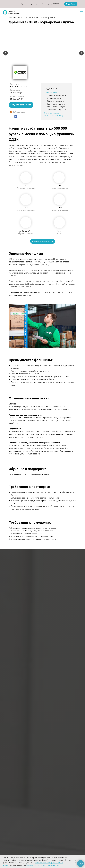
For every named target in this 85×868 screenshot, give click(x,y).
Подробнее (71, 4)
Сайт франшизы (19, 112)
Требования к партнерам (56, 104)
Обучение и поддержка (55, 101)
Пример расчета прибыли (56, 110)
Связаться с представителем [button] (43, 241)
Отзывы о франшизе (51, 113)
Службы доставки (48, 18)
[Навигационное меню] (81, 12)
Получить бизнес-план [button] (21, 105)
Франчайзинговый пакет (56, 98)
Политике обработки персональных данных (42, 865)
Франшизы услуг (32, 18)
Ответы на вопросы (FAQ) (53, 116)
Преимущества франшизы (57, 96)
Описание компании (52, 93)
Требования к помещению (57, 107)
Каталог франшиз (15, 18)
